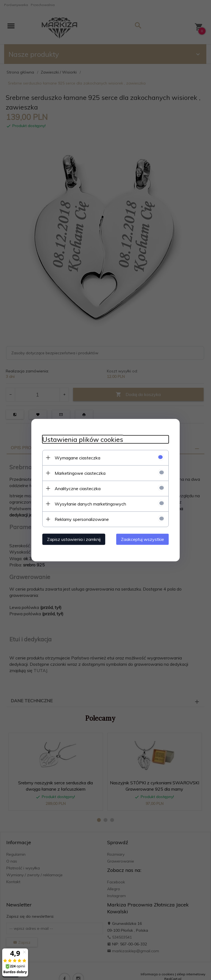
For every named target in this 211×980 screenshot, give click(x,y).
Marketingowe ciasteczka (80, 473)
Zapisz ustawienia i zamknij (74, 539)
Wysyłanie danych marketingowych (90, 504)
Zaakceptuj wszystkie (142, 539)
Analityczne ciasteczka (78, 488)
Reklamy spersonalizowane (82, 519)
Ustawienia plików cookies (83, 439)
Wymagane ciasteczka (77, 457)
